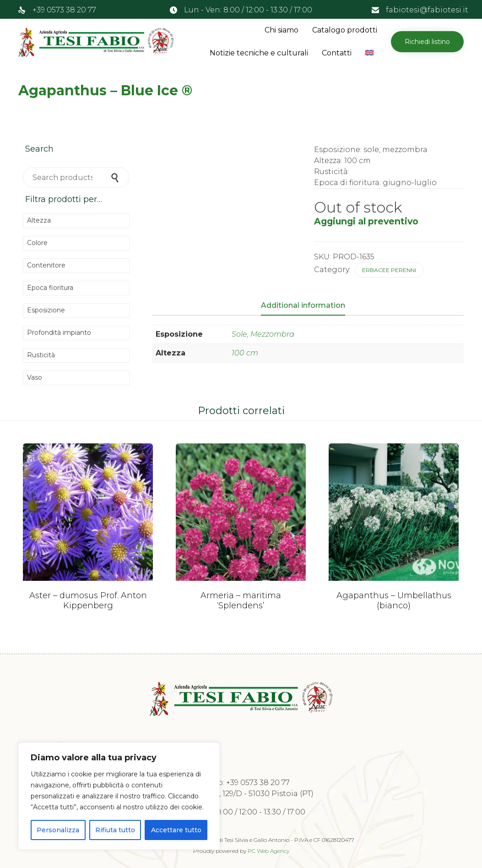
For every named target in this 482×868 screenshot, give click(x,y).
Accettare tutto (176, 830)
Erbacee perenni (389, 270)
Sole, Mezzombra (263, 334)
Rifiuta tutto (115, 830)
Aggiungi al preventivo (366, 221)
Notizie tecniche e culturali (259, 53)
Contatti (337, 53)
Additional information (303, 305)
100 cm (245, 353)
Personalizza (58, 830)
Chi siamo (282, 30)
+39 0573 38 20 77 (64, 10)
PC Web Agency (268, 851)
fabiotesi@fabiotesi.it (427, 10)
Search (116, 177)
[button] (427, 42)
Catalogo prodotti (345, 30)
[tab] (308, 306)
